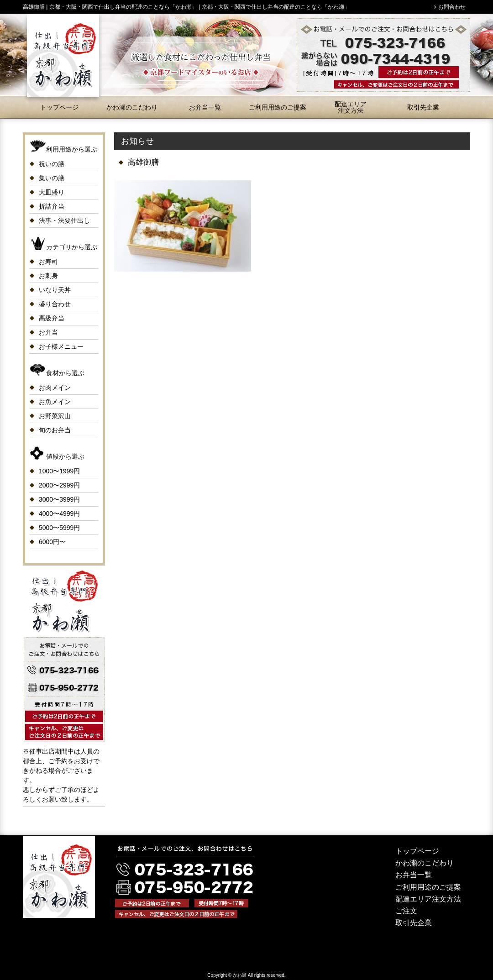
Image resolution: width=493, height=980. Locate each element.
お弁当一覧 (205, 107)
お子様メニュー (61, 346)
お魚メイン (55, 402)
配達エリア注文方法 (351, 107)
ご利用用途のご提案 (278, 107)
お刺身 (48, 276)
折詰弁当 (52, 206)
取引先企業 (423, 107)
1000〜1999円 (59, 471)
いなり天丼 (55, 290)
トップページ (59, 107)
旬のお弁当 (55, 430)
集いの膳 (52, 178)
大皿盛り (52, 192)
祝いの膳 (52, 164)
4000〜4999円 (59, 514)
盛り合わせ (55, 304)
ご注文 (406, 911)
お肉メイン (55, 388)
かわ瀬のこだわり (132, 107)
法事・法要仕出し (64, 220)
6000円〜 (52, 542)
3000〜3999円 (59, 499)
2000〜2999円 (59, 485)
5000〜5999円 (59, 528)
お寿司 (48, 262)
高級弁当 (52, 318)
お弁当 (48, 332)
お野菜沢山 (55, 416)
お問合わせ (452, 7)
